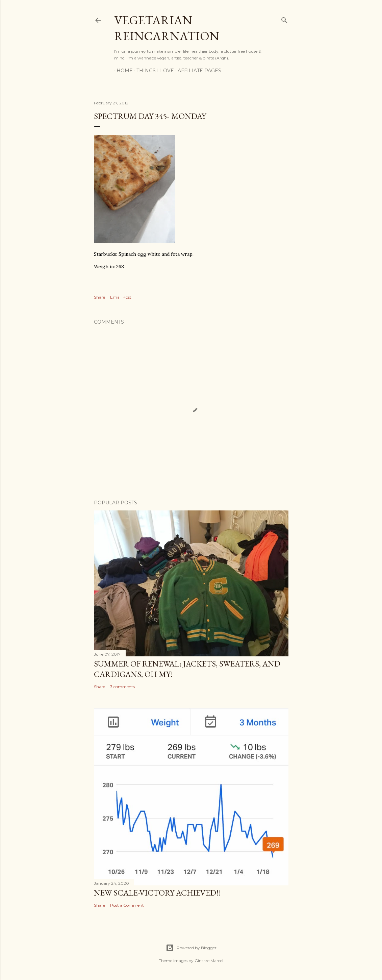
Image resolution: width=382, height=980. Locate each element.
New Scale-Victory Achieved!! (157, 893)
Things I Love (153, 71)
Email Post (121, 297)
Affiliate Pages (197, 71)
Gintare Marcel (209, 961)
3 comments (122, 687)
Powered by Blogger (191, 948)
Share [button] (99, 297)
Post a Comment (127, 905)
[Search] (284, 19)
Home (122, 71)
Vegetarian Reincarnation (167, 28)
